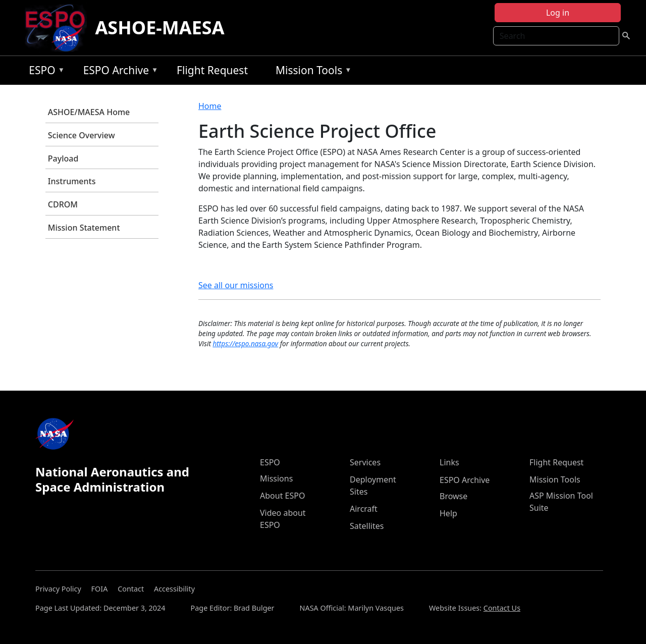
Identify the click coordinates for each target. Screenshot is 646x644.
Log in (558, 13)
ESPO (44, 72)
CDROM (63, 204)
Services (365, 462)
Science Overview (82, 135)
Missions (276, 478)
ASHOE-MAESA (159, 28)
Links (449, 462)
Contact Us (502, 608)
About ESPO (282, 496)
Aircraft (364, 509)
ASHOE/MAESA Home (89, 112)
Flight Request (212, 70)
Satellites (367, 526)
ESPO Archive (118, 72)
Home (210, 106)
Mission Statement (84, 228)
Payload (63, 158)
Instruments (72, 181)
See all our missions (236, 285)
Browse (453, 496)
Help (448, 513)
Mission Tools (311, 72)
